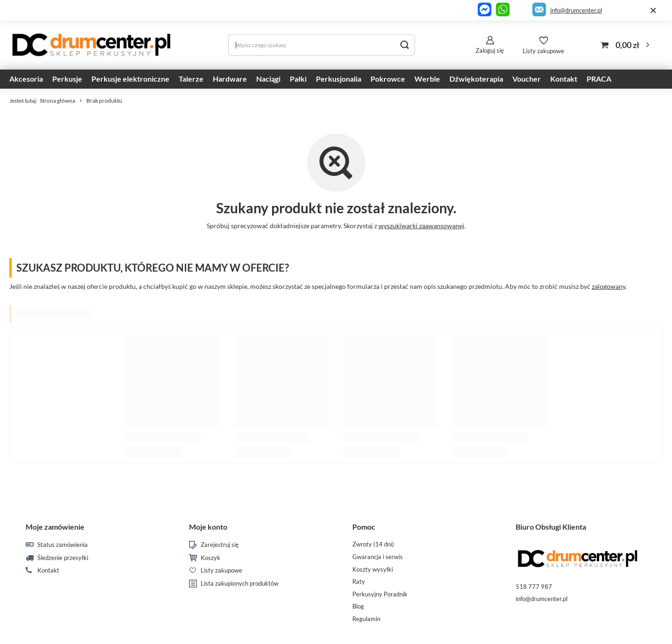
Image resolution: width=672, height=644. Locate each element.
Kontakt (564, 79)
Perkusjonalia (339, 79)
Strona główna (57, 101)
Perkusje (67, 79)
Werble (427, 79)
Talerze (191, 79)
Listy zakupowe (543, 51)
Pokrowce (388, 79)
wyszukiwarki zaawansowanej (421, 226)
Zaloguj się (490, 50)
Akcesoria (26, 79)
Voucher (527, 79)
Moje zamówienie (55, 527)
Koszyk (210, 558)
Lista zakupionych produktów (240, 584)
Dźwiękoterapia (476, 79)
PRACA (599, 79)
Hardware (230, 79)
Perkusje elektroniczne (130, 79)
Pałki (298, 79)
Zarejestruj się (220, 545)
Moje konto (208, 527)
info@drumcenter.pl (576, 10)
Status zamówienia (63, 545)
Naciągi (268, 79)
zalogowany (609, 286)
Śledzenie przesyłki (63, 558)
